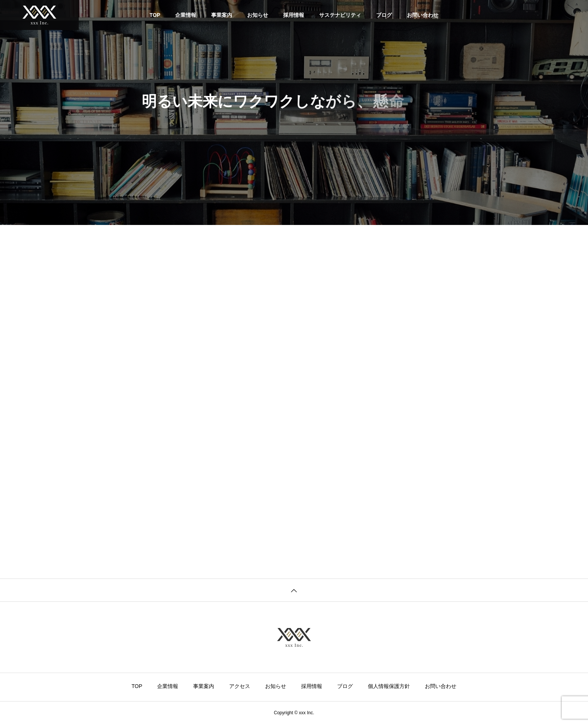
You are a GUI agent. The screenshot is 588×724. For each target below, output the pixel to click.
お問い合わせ (423, 15)
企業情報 (186, 15)
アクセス (240, 686)
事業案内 (222, 15)
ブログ (384, 15)
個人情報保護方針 (389, 686)
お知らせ (258, 15)
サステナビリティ (340, 15)
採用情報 (294, 15)
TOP (155, 15)
